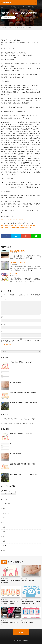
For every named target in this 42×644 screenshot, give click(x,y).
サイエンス (6, 513)
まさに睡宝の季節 (27, 623)
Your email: (4, 490)
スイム (5, 518)
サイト (3, 332)
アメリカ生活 (6, 504)
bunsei (31, 419)
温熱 (4, 550)
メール (3, 324)
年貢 (11, 372)
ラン (4, 522)
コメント (3, 299)
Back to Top (21, 633)
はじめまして (4, 7)
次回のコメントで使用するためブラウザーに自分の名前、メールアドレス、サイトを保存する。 (20, 341)
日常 (4, 541)
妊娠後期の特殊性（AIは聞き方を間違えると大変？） (31, 603)
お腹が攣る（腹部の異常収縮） (10, 624)
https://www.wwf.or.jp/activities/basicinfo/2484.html (16, 228)
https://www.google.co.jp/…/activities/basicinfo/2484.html (18, 225)
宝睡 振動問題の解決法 (17, 251)
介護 (4, 527)
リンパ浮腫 (13, 274)
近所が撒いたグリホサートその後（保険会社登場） (24, 403)
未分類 (5, 546)
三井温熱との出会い (15, 7)
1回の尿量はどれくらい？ (18, 262)
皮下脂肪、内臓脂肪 (16, 382)
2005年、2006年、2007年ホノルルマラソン (15, 419)
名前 (2, 317)
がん (4, 508)
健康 (13, 18)
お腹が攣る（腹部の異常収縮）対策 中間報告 (23, 392)
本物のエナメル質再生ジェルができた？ (21, 362)
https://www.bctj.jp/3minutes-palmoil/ (12, 219)
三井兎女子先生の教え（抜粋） (31, 7)
